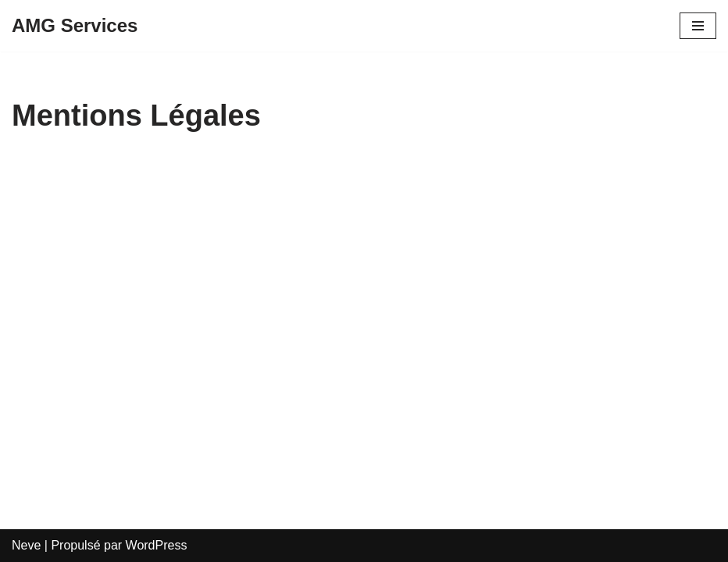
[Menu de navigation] (698, 26)
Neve (26, 545)
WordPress (157, 545)
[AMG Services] (75, 26)
